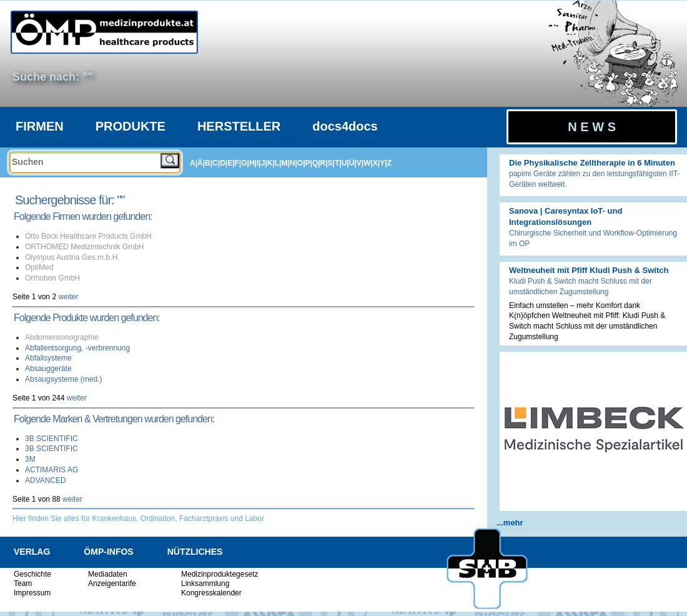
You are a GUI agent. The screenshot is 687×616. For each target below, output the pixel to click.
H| (253, 163)
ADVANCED (46, 480)
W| (368, 163)
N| (294, 163)
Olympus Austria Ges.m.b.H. (72, 257)
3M (30, 459)
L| (278, 163)
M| (285, 163)
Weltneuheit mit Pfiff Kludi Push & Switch (589, 270)
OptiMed (39, 267)
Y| (383, 163)
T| (338, 163)
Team (23, 584)
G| (245, 163)
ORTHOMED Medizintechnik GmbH (85, 247)
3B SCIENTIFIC (52, 439)
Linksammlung (205, 584)
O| (301, 163)
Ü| (353, 163)
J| (264, 163)
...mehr (510, 523)
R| (324, 163)
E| (231, 163)
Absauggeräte (48, 369)
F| (238, 163)
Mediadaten (108, 574)
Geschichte (32, 574)
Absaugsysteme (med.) (63, 379)
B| (209, 163)
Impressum (32, 593)
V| (360, 163)
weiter (68, 297)
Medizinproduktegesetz (220, 574)
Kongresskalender (211, 593)
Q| (316, 163)
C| (216, 163)
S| (331, 163)
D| (224, 163)
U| (345, 163)
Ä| (201, 163)
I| (259, 163)
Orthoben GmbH (52, 278)
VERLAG (32, 552)
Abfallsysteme (48, 358)
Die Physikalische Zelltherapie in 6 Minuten (592, 163)
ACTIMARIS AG (52, 470)
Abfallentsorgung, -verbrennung (77, 348)
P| (309, 163)
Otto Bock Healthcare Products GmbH (88, 236)
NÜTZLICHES (195, 552)
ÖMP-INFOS (108, 552)
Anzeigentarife (112, 584)
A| (194, 163)
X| (376, 163)
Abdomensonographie (62, 337)
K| (271, 163)
